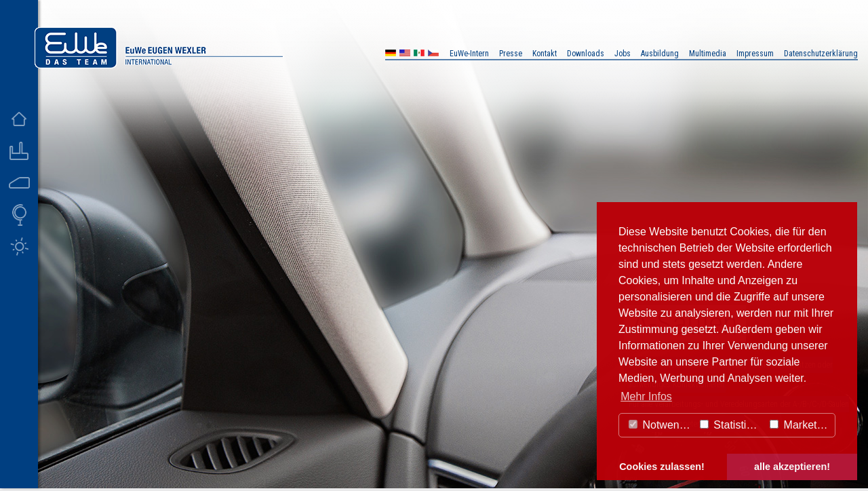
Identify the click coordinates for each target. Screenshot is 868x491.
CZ (433, 55)
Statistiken (732, 425)
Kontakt (545, 54)
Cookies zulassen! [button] (662, 467)
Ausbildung (660, 54)
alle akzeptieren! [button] (792, 467)
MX (419, 55)
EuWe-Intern (469, 54)
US (405, 55)
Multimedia (708, 54)
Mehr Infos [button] (646, 396)
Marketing (801, 425)
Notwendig (661, 425)
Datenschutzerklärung (821, 54)
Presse (511, 54)
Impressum (755, 54)
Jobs (623, 54)
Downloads (586, 54)
